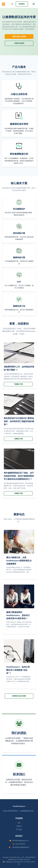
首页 (19, 823)
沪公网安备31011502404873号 (13, 862)
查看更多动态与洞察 (19, 696)
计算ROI (19, 826)
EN (12, 4)
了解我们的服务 (19, 43)
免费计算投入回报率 (19, 36)
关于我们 (19, 830)
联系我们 (22, 4)
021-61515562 (20, 844)
